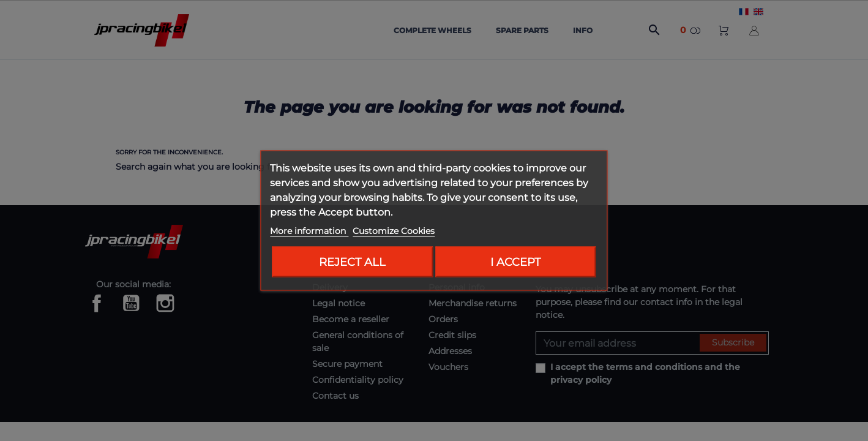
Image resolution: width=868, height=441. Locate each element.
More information (309, 231)
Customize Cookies (394, 231)
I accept (515, 262)
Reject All (352, 262)
